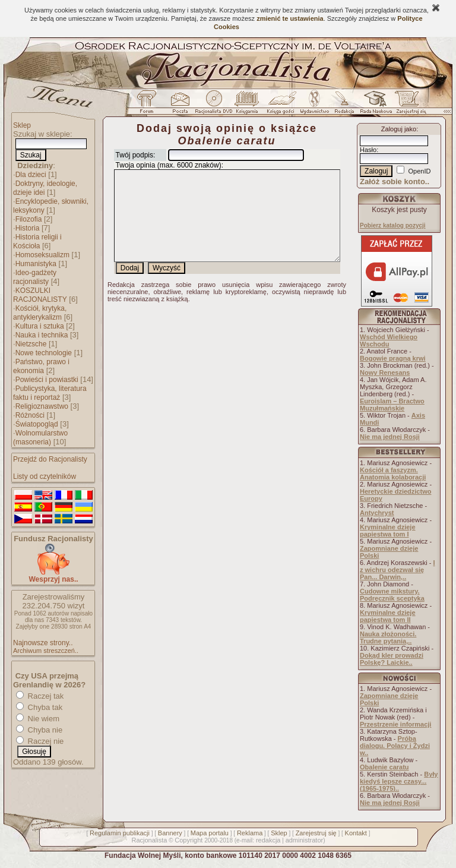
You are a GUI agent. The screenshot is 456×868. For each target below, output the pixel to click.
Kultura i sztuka (40, 326)
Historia (28, 228)
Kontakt (356, 833)
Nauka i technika (42, 335)
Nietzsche (31, 344)
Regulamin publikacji (120, 833)
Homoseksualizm (42, 255)
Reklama (250, 833)
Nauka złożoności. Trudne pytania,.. (388, 637)
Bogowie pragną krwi (393, 358)
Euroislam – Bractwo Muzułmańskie (392, 405)
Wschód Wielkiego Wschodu (389, 340)
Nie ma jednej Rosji (390, 437)
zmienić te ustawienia (290, 18)
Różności (30, 415)
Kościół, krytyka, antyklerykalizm (40, 313)
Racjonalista (149, 840)
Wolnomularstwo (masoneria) (40, 438)
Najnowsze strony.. (43, 643)
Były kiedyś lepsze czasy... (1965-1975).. (399, 781)
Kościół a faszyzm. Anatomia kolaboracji (393, 474)
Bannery (170, 833)
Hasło (368, 150)
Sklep (22, 125)
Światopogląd (37, 424)
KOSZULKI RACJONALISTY (40, 295)
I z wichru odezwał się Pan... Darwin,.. (398, 570)
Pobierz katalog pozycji (393, 225)
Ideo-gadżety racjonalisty (35, 277)
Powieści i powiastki (47, 380)
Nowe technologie (44, 353)
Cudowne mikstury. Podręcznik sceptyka (392, 595)
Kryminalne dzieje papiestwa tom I (388, 531)
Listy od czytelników (45, 476)
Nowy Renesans (385, 373)
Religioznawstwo (42, 406)
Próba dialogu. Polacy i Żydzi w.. (395, 746)
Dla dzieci (31, 175)
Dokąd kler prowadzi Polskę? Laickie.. (392, 659)
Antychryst (377, 513)
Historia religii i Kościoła (37, 242)
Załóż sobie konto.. (395, 182)
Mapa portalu (210, 833)
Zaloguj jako (399, 129)
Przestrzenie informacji (395, 724)
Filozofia (29, 219)
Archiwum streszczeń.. (46, 651)
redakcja (268, 840)
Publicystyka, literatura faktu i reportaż (50, 393)
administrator (305, 840)
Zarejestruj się (316, 833)
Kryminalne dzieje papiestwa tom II (388, 616)
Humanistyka (36, 264)
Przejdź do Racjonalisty (50, 459)
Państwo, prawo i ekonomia (41, 366)
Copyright (189, 840)
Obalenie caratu (384, 767)
